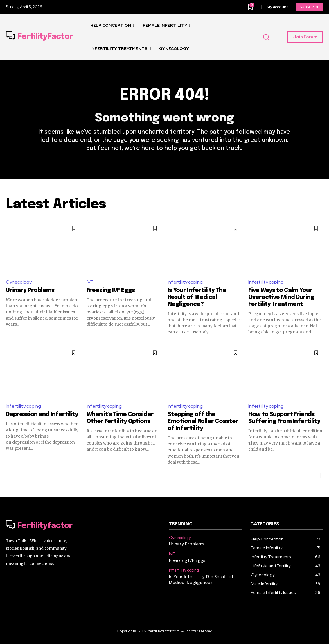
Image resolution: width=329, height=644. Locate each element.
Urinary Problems (30, 290)
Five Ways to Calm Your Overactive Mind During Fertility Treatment (281, 297)
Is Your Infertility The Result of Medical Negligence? (197, 297)
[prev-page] (9, 476)
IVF (90, 282)
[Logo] (39, 37)
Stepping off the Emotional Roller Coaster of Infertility (203, 421)
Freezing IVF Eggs (111, 290)
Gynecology (19, 282)
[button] (266, 37)
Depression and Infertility (42, 414)
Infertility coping (185, 282)
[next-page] (320, 476)
